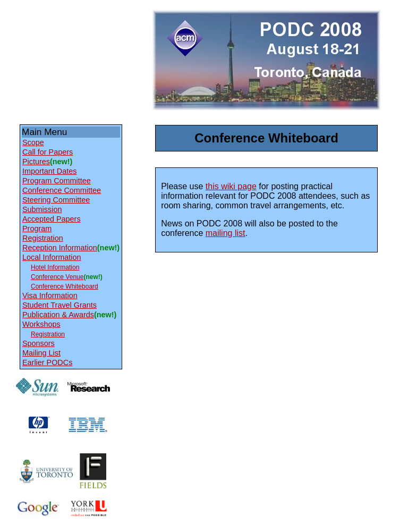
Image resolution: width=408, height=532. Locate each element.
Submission (42, 209)
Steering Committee (56, 200)
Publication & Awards (58, 315)
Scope (33, 142)
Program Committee (57, 181)
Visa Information (50, 295)
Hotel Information (55, 267)
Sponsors (39, 343)
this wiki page (231, 186)
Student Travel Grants (59, 305)
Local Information (52, 257)
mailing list (226, 233)
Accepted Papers (52, 219)
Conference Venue (57, 277)
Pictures (36, 162)
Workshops (41, 324)
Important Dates (49, 171)
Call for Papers (48, 152)
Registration (43, 238)
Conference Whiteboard (65, 286)
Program (37, 229)
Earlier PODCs (47, 362)
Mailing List (41, 353)
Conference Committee (62, 190)
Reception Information (60, 248)
